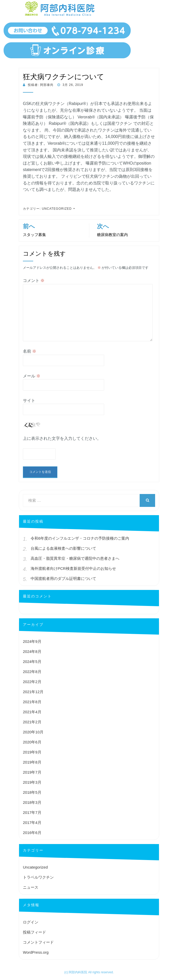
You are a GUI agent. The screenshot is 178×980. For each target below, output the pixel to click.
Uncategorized (57, 209)
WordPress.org (36, 952)
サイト (29, 400)
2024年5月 (32, 662)
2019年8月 (32, 762)
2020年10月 (33, 732)
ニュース (31, 887)
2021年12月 (33, 692)
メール (32, 376)
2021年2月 (32, 722)
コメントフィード (38, 942)
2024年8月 (32, 651)
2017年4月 (32, 823)
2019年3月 (32, 782)
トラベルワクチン (38, 877)
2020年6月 (32, 742)
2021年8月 (32, 702)
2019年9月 (32, 752)
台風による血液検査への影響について (63, 548)
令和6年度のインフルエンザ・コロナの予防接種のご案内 (80, 538)
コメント (34, 281)
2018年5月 (32, 792)
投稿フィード (34, 932)
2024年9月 (32, 641)
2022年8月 (32, 672)
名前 (30, 351)
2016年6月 (32, 833)
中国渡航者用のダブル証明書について (63, 578)
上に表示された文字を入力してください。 (62, 438)
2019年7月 (32, 772)
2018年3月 (32, 802)
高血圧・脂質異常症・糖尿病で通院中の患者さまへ (75, 558)
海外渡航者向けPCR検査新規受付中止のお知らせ (73, 568)
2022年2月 (32, 682)
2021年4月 (32, 712)
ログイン (31, 922)
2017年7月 (32, 812)
